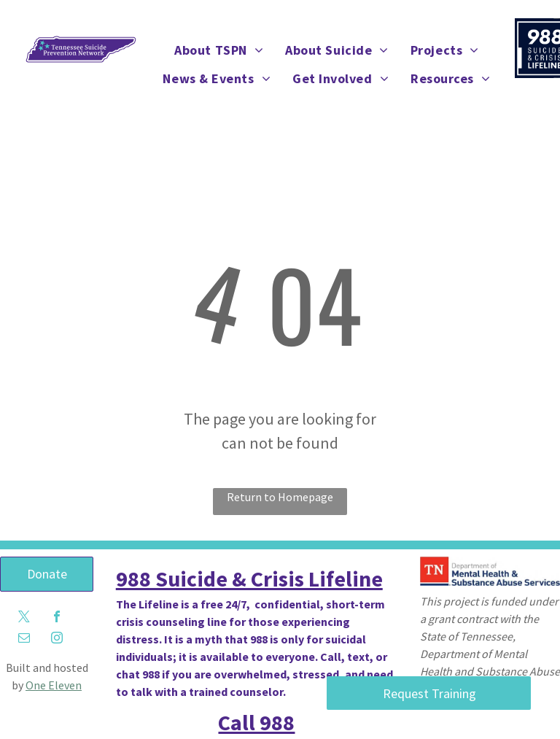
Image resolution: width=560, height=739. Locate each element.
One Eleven (54, 685)
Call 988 (256, 722)
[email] (24, 639)
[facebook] (57, 618)
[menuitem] (219, 50)
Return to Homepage (280, 497)
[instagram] (57, 639)
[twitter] (24, 618)
